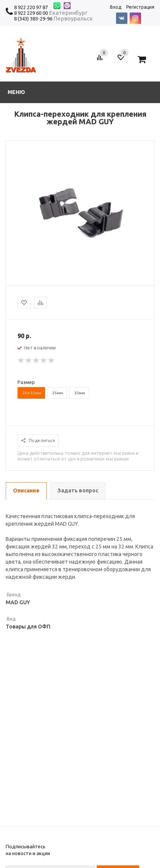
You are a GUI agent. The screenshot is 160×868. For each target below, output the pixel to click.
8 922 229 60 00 (31, 13)
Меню (16, 92)
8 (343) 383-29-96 (33, 19)
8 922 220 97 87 (31, 7)
